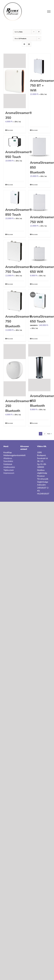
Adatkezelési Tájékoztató (9, 469)
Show (20, 39)
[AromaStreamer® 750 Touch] (15, 251)
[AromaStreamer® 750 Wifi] (39, 201)
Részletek (10, 130)
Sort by (19, 32)
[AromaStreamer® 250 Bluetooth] (15, 370)
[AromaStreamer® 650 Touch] (39, 301)
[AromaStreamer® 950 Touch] (15, 141)
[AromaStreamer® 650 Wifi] (39, 251)
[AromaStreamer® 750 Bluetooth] (15, 301)
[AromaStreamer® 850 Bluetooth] (39, 147)
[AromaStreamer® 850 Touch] (15, 198)
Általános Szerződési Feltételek (8, 461)
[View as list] (29, 44)
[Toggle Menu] (49, 12)
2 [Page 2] (45, 434)
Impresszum (9, 473)
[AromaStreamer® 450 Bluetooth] (39, 368)
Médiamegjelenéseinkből (10, 455)
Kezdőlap (8, 452)
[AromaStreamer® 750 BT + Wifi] (39, 65)
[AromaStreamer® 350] (15, 81)
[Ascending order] (39, 32)
